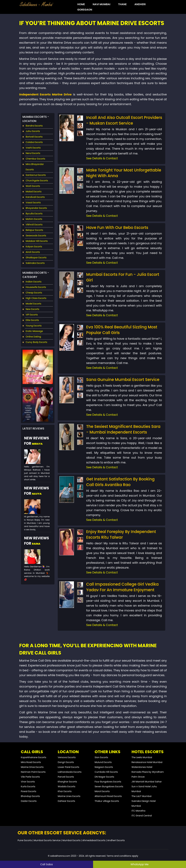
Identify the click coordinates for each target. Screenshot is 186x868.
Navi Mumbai (102, 4)
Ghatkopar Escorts (36, 258)
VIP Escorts (32, 315)
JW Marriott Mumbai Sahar (147, 782)
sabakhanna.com (60, 856)
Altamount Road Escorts (108, 796)
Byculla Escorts (34, 214)
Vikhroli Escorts (34, 225)
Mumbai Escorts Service (47, 840)
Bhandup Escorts (30, 796)
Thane (122, 4)
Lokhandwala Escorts (70, 772)
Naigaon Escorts (104, 767)
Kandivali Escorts (35, 197)
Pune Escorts (25, 840)
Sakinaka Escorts (35, 263)
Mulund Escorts (103, 762)
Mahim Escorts (34, 219)
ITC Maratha (138, 811)
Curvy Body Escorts (37, 342)
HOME (81, 4)
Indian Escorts (34, 282)
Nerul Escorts (33, 153)
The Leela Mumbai (142, 757)
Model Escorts (34, 304)
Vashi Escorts (33, 148)
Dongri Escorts (66, 762)
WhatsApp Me (140, 864)
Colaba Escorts (34, 142)
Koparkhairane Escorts (34, 757)
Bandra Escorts (34, 126)
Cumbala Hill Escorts (106, 772)
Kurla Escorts (28, 786)
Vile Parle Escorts (30, 777)
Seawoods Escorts (36, 236)
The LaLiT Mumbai (141, 796)
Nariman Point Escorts (33, 772)
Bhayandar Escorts (36, 208)
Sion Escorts (101, 757)
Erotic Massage (34, 331)
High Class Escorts (36, 298)
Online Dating (33, 337)
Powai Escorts (29, 791)
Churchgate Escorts (37, 181)
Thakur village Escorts (107, 801)
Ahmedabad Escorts (94, 840)
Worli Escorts (33, 186)
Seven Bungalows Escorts (109, 786)
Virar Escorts (28, 782)
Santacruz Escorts (36, 175)
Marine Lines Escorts (69, 796)
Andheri (140, 4)
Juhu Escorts (33, 131)
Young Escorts (34, 326)
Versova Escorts (67, 757)
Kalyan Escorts (34, 247)
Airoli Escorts (33, 252)
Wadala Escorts (66, 786)
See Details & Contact (102, 158)
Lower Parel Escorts (68, 767)
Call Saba (46, 864)
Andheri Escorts (116, 840)
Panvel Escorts (66, 777)
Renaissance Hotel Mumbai (147, 762)
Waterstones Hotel (142, 767)
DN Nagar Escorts (104, 777)
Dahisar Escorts (66, 801)
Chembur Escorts (36, 159)
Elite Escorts (32, 320)
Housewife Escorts (36, 287)
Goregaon (85, 10)
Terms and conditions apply (122, 856)
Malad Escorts (34, 192)
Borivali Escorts (34, 137)
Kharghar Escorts (67, 782)
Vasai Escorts (33, 203)
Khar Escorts (65, 791)
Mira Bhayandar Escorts (35, 167)
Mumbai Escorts (71, 840)
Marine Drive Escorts (32, 767)
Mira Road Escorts (31, 762)
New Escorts (33, 309)
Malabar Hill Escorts (37, 241)
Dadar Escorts (29, 801)
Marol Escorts (102, 791)
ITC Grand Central (142, 816)
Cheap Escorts (34, 293)
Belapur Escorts (34, 230)
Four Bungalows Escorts (108, 782)
